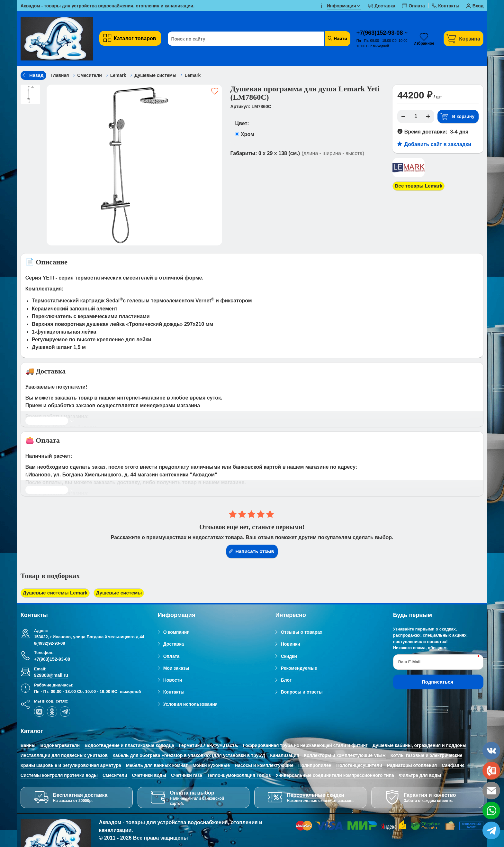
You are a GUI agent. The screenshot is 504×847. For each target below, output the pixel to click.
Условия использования (190, 704)
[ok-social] (52, 712)
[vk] (39, 712)
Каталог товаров (129, 38)
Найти (337, 38)
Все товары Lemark (420, 186)
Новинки (291, 644)
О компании (176, 632)
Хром (248, 134)
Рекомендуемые (299, 668)
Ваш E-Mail (409, 662)
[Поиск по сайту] (243, 39)
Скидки (289, 657)
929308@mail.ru (51, 676)
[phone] (491, 771)
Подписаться (437, 682)
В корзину (458, 117)
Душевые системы (123, 593)
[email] (491, 791)
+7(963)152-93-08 (381, 33)
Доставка (174, 644)
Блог (286, 680)
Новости (173, 680)
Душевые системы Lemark (57, 593)
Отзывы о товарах (302, 632)
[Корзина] (464, 38)
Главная (60, 75)
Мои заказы (176, 668)
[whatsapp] (491, 810)
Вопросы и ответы (302, 693)
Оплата (171, 657)
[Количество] (416, 116)
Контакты (174, 693)
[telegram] (65, 712)
